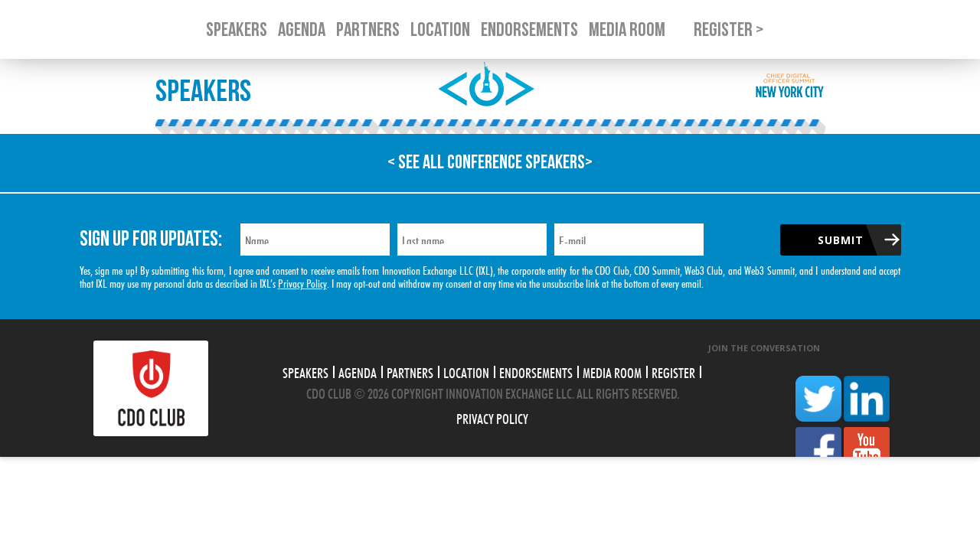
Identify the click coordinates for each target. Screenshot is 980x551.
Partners (410, 371)
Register (673, 371)
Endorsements (536, 371)
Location (466, 371)
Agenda (358, 371)
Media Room (612, 371)
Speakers (305, 371)
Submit (841, 240)
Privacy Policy (302, 282)
